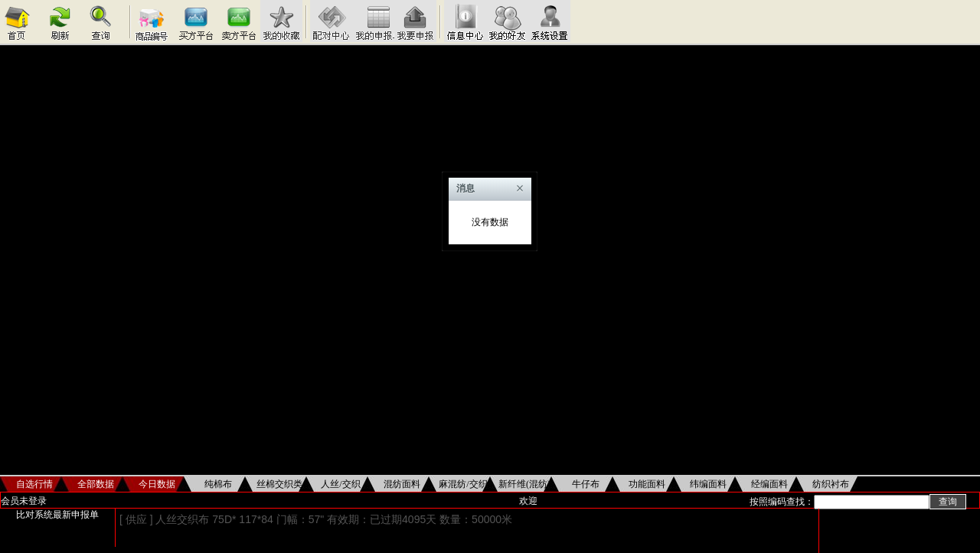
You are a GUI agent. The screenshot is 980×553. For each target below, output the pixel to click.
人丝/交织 (340, 484)
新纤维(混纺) (524, 484)
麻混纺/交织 (463, 484)
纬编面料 (708, 484)
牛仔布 (586, 484)
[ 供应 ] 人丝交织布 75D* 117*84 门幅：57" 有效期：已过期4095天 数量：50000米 (316, 519)
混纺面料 (402, 484)
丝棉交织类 (279, 484)
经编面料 (769, 484)
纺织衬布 (831, 484)
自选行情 (34, 484)
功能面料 (647, 484)
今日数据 (157, 484)
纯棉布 (218, 484)
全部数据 (96, 484)
